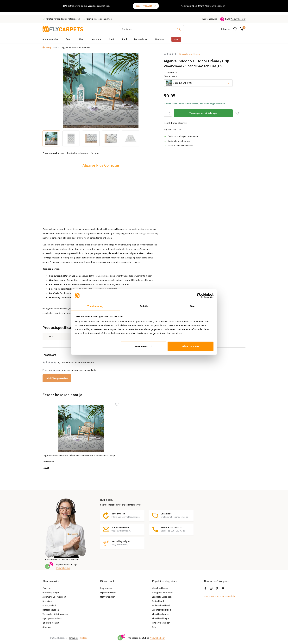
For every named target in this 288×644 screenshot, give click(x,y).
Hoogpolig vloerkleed (163, 593)
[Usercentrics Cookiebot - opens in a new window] (199, 295)
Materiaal (97, 39)
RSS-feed (85, 638)
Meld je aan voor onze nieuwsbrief (221, 596)
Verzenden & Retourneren (55, 614)
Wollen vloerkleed (161, 605)
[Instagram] (211, 588)
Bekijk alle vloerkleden (191, 54)
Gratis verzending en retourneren (182, 136)
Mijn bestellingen (108, 593)
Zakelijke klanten (51, 623)
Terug (47, 48)
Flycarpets (74, 638)
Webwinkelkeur (238, 19)
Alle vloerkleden (50, 39)
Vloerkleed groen (161, 614)
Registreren (106, 588)
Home (57, 48)
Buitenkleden (141, 39)
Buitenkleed (158, 601)
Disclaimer (48, 601)
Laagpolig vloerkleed (162, 597)
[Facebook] (205, 588)
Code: (146, 6)
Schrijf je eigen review (58, 378)
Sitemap (47, 627)
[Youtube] (223, 588)
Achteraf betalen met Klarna (179, 146)
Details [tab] (144, 306)
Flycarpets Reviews (52, 618)
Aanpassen (144, 346)
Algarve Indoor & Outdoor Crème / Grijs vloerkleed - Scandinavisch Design (64, 455)
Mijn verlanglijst (108, 597)
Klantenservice (210, 19)
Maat (112, 39)
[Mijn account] (226, 29)
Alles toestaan (191, 346)
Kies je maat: (170, 76)
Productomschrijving (53, 153)
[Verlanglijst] (235, 29)
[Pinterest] (217, 588)
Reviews (95, 153)
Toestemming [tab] (95, 306)
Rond (124, 39)
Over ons (47, 588)
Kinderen (160, 39)
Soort (69, 39)
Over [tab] (193, 306)
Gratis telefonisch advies (178, 141)
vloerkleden (94, 6)
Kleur (82, 39)
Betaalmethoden (51, 610)
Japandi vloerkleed (161, 610)
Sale (176, 39)
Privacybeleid (49, 605)
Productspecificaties (77, 153)
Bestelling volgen (51, 593)
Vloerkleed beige (160, 618)
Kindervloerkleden (161, 623)
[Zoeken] (151, 29)
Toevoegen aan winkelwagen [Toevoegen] (204, 113)
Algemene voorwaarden (54, 597)
